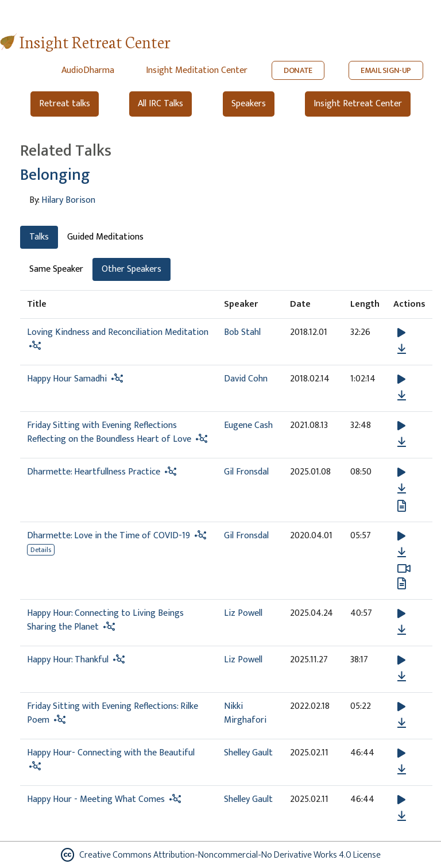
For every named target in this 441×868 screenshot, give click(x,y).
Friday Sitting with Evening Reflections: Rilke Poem (113, 713)
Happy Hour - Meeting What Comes (97, 799)
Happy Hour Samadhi (67, 379)
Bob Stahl (242, 332)
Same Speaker (56, 269)
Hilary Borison (68, 200)
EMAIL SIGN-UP (386, 70)
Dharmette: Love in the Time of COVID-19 (109, 536)
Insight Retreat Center (95, 41)
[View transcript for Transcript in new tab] (402, 506)
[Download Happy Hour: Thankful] (402, 677)
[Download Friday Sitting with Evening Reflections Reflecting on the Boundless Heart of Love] (402, 442)
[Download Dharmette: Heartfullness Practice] (402, 489)
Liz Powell (243, 613)
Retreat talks (65, 104)
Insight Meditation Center (197, 70)
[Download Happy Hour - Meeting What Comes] (402, 816)
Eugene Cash (248, 425)
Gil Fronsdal (246, 472)
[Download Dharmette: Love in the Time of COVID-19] (402, 553)
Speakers (249, 104)
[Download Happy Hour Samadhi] (402, 396)
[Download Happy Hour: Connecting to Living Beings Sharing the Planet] (402, 630)
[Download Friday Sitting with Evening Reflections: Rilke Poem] (402, 723)
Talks (39, 237)
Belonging (55, 175)
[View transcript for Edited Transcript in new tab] (402, 583)
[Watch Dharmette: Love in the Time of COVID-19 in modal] (404, 569)
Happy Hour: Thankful (68, 660)
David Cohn (246, 379)
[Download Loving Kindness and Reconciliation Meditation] (402, 349)
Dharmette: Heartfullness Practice (94, 472)
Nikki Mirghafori (245, 713)
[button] (401, 333)
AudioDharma (88, 70)
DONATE (298, 70)
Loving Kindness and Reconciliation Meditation (118, 332)
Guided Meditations (105, 237)
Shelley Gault (248, 753)
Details (41, 550)
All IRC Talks (160, 104)
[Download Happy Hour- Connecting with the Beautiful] (402, 770)
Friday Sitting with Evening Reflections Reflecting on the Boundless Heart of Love (109, 432)
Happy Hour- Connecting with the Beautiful (111, 753)
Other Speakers (131, 269)
